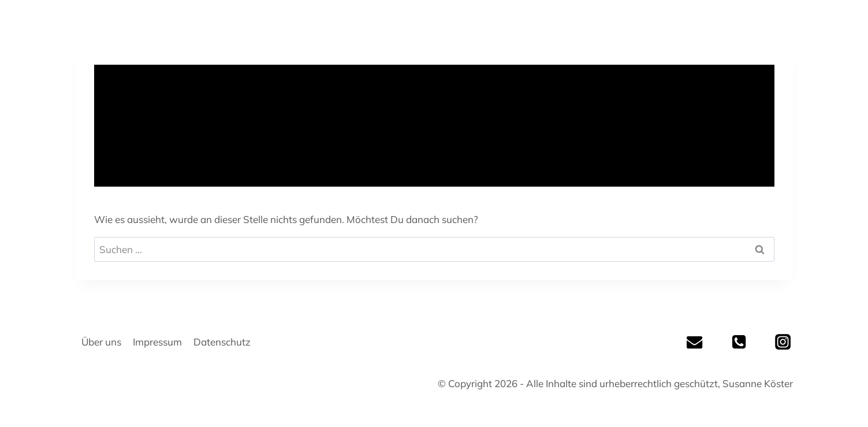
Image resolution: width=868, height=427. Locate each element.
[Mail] (695, 342)
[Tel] (739, 342)
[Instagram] (783, 342)
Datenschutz (222, 342)
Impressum (157, 342)
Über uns (101, 342)
